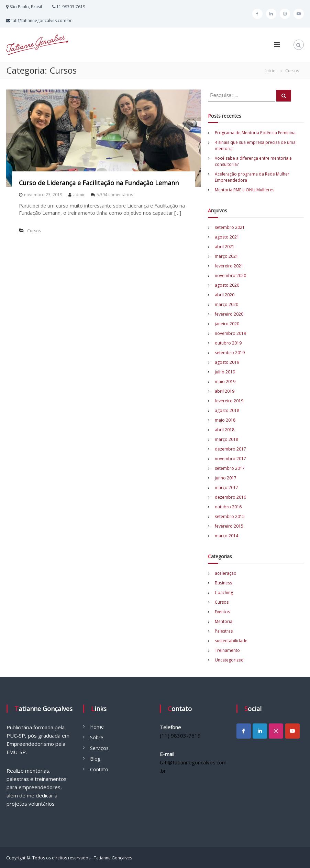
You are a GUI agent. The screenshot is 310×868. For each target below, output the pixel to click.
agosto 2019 (227, 362)
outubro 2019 (228, 343)
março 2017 (226, 488)
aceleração (226, 573)
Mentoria (224, 621)
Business (223, 583)
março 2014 (226, 536)
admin (79, 195)
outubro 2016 (228, 507)
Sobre (97, 737)
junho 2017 (226, 478)
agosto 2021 (227, 237)
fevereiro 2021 (229, 266)
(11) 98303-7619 (180, 735)
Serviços (99, 748)
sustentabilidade (231, 641)
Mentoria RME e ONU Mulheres (245, 190)
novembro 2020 (230, 276)
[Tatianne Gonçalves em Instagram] (276, 731)
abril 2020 (225, 295)
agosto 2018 (227, 410)
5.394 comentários (115, 195)
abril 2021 (225, 247)
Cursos (34, 231)
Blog (95, 759)
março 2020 (226, 304)
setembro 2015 (230, 516)
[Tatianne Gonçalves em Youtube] (292, 731)
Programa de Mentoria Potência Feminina (255, 133)
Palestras (224, 631)
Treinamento (227, 650)
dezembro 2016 (230, 497)
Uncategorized (229, 660)
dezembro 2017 (230, 449)
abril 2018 (225, 430)
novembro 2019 (230, 333)
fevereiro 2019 (229, 401)
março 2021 (226, 256)
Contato (99, 769)
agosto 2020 (227, 285)
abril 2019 (225, 391)
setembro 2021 (230, 227)
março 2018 (226, 439)
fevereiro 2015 (229, 526)
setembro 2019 (230, 353)
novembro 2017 (230, 459)
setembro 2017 (230, 468)
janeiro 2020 (227, 324)
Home (97, 727)
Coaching (224, 592)
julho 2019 (225, 372)
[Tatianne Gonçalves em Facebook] (244, 731)
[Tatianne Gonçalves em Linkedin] (260, 731)
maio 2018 (225, 420)
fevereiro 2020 (229, 314)
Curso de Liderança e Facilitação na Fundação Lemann (99, 183)
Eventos (222, 612)
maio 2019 (225, 382)
